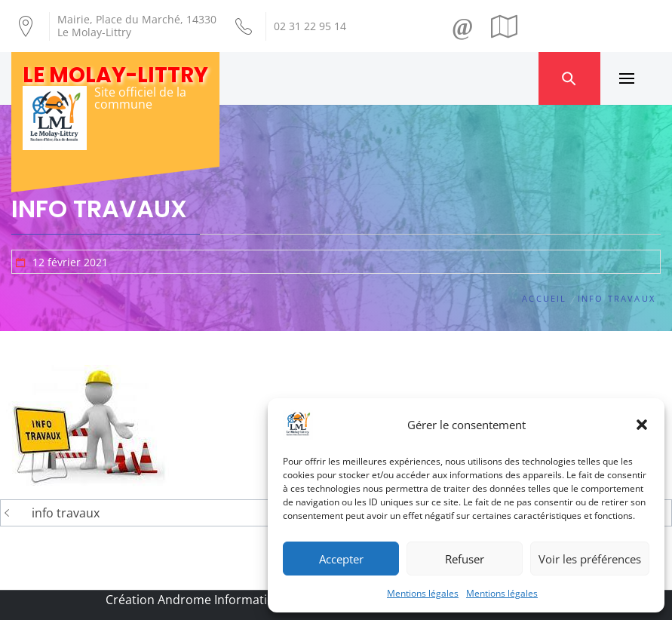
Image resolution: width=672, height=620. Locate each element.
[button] (642, 425)
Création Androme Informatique (197, 600)
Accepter (341, 559)
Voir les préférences (590, 559)
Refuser (465, 559)
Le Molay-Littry (115, 75)
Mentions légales (423, 593)
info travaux (66, 513)
